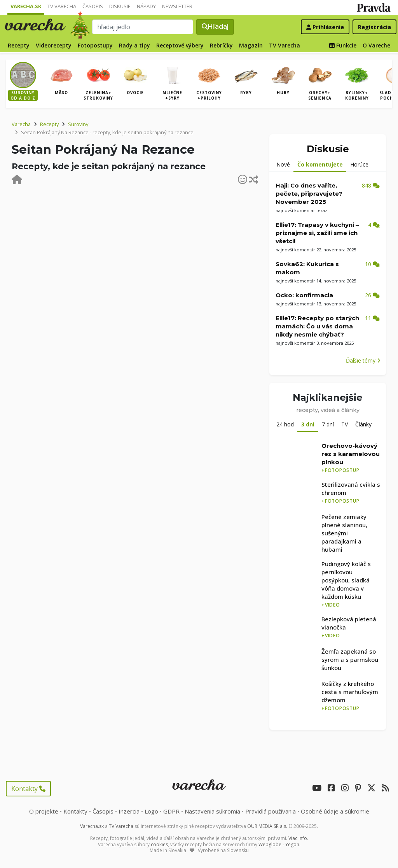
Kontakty (28, 789)
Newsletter (177, 6)
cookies (159, 844)
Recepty (19, 45)
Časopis (93, 6)
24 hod (285, 424)
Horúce (359, 164)
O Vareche (376, 45)
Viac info (298, 838)
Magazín (251, 45)
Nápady (146, 6)
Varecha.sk (26, 6)
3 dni (308, 424)
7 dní (328, 424)
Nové (283, 164)
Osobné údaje (335, 811)
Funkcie (343, 45)
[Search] (143, 27)
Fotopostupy (95, 45)
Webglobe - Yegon (279, 844)
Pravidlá (271, 811)
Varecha (21, 124)
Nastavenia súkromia (212, 811)
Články (363, 424)
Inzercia (129, 811)
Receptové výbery (180, 45)
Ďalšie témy (363, 360)
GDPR (171, 811)
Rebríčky (221, 45)
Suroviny (78, 124)
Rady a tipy (134, 45)
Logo (151, 811)
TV (345, 424)
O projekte (44, 811)
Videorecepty (54, 45)
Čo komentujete (320, 164)
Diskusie (120, 6)
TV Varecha (62, 6)
